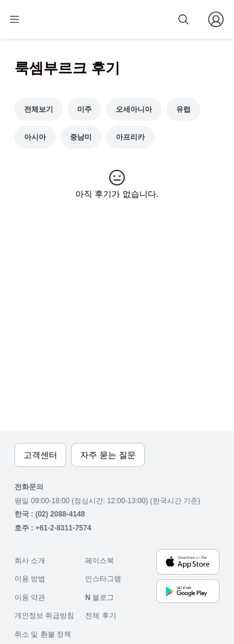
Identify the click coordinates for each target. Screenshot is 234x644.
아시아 (35, 137)
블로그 (100, 597)
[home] (53, 19)
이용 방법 (30, 579)
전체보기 (39, 109)
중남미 (81, 137)
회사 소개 (30, 561)
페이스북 (100, 561)
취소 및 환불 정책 (43, 634)
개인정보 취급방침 (44, 616)
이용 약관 (30, 597)
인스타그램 (103, 579)
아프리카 (130, 137)
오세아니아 (134, 109)
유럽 (183, 109)
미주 (84, 109)
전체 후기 (100, 616)
